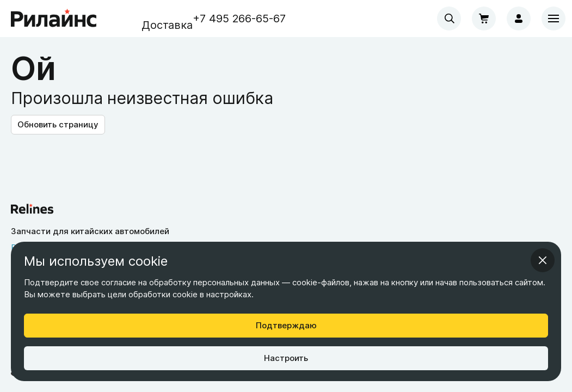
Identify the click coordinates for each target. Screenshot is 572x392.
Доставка (167, 25)
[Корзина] (484, 19)
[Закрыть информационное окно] (543, 260)
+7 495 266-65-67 (239, 19)
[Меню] (553, 19)
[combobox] (449, 19)
